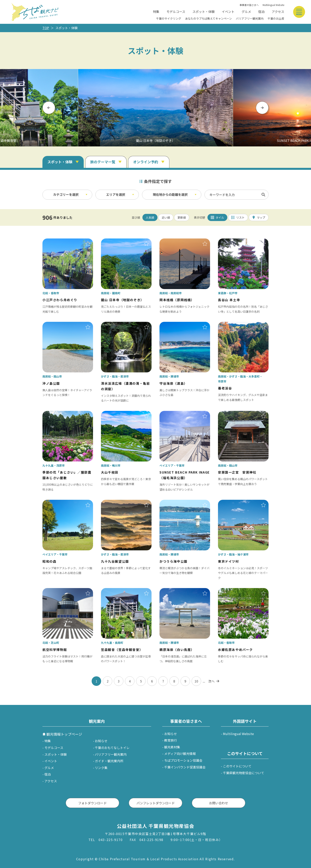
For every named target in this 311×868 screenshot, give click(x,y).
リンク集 (101, 768)
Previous (49, 108)
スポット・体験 (203, 12)
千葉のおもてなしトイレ (112, 748)
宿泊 (261, 12)
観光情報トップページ (64, 734)
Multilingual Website (273, 5)
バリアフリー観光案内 (250, 18)
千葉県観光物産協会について (244, 773)
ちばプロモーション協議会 (183, 760)
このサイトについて (237, 766)
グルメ (246, 12)
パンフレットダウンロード (156, 803)
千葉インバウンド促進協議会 (185, 767)
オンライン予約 (146, 162)
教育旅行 (171, 740)
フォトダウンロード (92, 803)
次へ (211, 681)
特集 (156, 12)
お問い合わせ (219, 803)
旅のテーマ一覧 (103, 162)
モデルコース (176, 12)
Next (262, 108)
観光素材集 (172, 747)
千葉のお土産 (276, 18)
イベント (228, 12)
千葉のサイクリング (169, 18)
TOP (46, 28)
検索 (263, 195)
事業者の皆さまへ (249, 5)
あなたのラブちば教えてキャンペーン (208, 18)
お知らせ (101, 741)
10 (196, 681)
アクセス (278, 12)
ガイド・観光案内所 (109, 761)
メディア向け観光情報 (180, 754)
